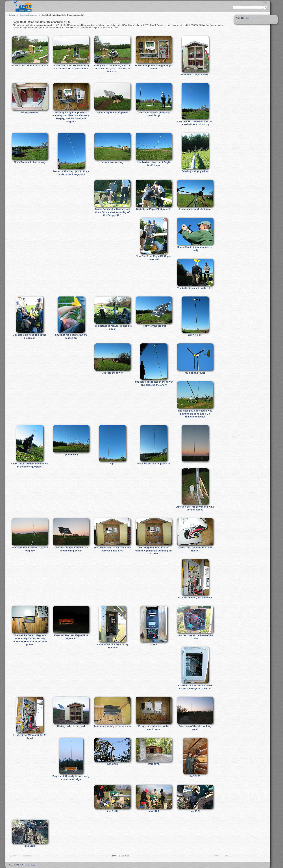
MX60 (154, 644)
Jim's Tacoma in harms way (30, 162)
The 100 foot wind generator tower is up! (154, 114)
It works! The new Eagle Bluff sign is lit (71, 637)
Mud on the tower (195, 373)
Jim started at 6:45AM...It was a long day (30, 549)
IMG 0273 (195, 776)
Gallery (12, 15)
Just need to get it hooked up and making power (71, 549)
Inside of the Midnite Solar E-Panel (30, 737)
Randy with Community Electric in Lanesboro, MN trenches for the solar (112, 68)
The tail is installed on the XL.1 (195, 288)
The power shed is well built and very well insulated (112, 549)
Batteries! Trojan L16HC (195, 74)
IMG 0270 (112, 764)
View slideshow (243, 18)
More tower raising (112, 162)
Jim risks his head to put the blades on (30, 336)
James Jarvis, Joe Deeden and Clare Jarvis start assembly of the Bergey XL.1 (112, 212)
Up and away (71, 455)
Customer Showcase (28, 15)
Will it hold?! (195, 335)
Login (265, 2)
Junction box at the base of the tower (195, 637)
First (13, 856)
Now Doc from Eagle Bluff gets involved (154, 258)
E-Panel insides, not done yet (195, 598)
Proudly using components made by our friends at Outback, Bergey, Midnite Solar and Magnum (71, 117)
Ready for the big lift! (154, 326)
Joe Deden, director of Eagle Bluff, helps (154, 164)
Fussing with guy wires (195, 171)
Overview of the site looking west (195, 728)
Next (217, 856)
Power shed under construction (30, 65)
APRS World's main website (26, 865)
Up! (112, 464)
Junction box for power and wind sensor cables (195, 508)
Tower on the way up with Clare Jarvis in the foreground (71, 173)
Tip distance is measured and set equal (112, 327)
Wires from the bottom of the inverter (195, 549)
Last (227, 856)
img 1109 (154, 811)
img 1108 (112, 811)
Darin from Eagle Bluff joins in (154, 209)
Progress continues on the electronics (154, 728)
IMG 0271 (154, 764)
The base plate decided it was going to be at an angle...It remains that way (195, 414)
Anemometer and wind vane (195, 209)
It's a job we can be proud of (154, 464)
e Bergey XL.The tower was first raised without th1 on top (195, 123)
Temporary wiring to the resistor (112, 726)
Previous (25, 856)
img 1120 (195, 811)
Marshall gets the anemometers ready (195, 249)
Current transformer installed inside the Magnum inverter (195, 687)
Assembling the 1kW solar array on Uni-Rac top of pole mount (71, 67)
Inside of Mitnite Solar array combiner (112, 646)
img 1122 (30, 846)
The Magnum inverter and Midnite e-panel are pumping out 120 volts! (154, 551)
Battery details (30, 112)
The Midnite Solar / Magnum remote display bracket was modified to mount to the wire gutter (30, 640)
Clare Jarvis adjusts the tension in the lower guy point (30, 465)
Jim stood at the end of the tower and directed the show (154, 383)
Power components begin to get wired (154, 67)
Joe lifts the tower (112, 373)
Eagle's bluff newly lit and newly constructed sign (71, 778)
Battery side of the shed (71, 726)
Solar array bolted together (112, 112)
